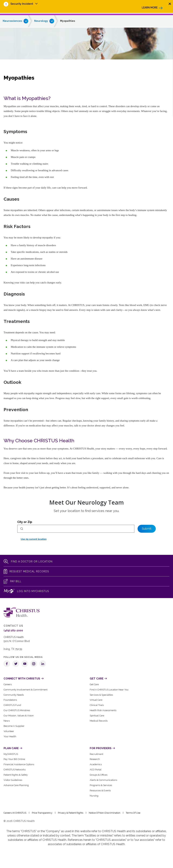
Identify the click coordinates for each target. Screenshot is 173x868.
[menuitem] (24, 4)
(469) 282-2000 (13, 630)
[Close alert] (170, 4)
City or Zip (25, 522)
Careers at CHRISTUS (15, 813)
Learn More (150, 8)
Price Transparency (42, 813)
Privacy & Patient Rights (71, 813)
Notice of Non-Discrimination (105, 813)
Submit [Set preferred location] (147, 529)
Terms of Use (133, 813)
